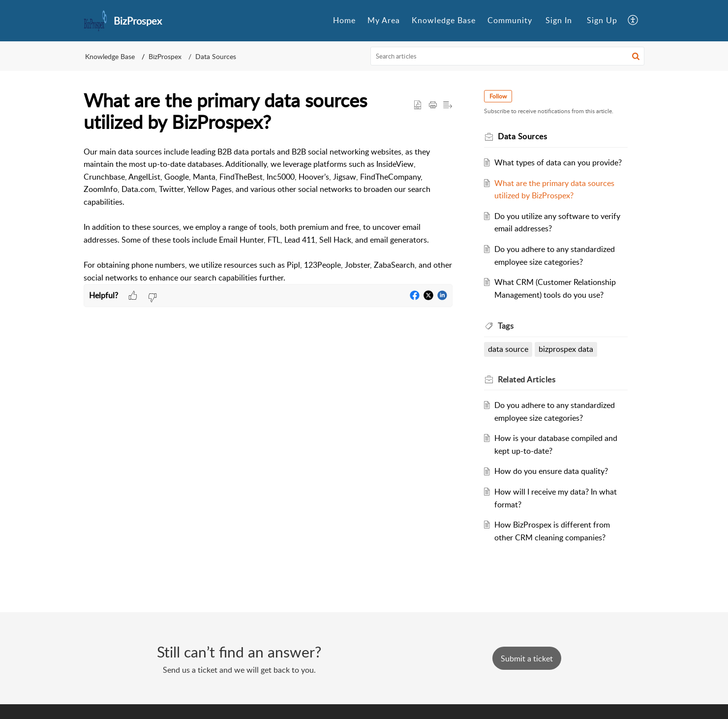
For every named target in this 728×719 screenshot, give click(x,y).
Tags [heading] (506, 326)
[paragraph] (268, 215)
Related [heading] (527, 379)
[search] (508, 56)
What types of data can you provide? (558, 162)
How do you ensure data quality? (551, 471)
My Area (384, 20)
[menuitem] (344, 21)
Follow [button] (498, 96)
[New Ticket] (527, 658)
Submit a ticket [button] (527, 658)
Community (510, 20)
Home (344, 20)
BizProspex (165, 56)
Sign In (559, 20)
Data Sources (216, 56)
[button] (633, 21)
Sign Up (602, 20)
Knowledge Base (444, 20)
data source (508, 349)
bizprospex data (566, 349)
